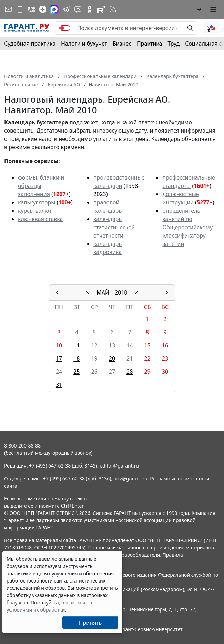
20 (112, 358)
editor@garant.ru (119, 466)
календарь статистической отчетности (114, 227)
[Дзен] (43, 9)
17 (59, 358)
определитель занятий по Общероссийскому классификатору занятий (187, 227)
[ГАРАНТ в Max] (54, 9)
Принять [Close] (90, 623)
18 (77, 358)
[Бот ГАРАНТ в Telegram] (78, 9)
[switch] (65, 28)
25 (77, 372)
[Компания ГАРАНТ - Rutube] (101, 9)
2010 (121, 292)
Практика (149, 44)
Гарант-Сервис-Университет (150, 629)
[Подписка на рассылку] (8, 9)
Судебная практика (30, 44)
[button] (200, 9)
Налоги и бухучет (84, 44)
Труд (174, 44)
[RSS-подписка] (113, 9)
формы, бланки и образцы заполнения (41, 186)
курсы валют (35, 211)
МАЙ (103, 292)
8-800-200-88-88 (22, 446)
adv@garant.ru (131, 478)
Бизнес (122, 44)
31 (59, 385)
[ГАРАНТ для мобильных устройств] (20, 9)
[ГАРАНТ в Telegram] (66, 9)
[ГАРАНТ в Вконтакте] (32, 9)
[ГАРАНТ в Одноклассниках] (90, 9)
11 (77, 345)
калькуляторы (37, 202)
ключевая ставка (40, 219)
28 (130, 372)
